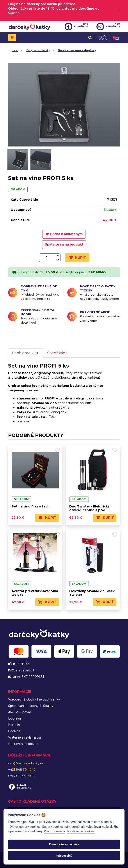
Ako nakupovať (20, 712)
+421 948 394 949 (22, 770)
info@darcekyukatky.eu (26, 763)
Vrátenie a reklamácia (24, 737)
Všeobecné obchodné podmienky (34, 699)
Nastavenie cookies (23, 744)
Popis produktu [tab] (26, 353)
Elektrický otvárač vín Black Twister (92, 593)
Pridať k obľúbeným (64, 234)
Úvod (15, 50)
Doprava (14, 718)
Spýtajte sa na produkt (64, 244)
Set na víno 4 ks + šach (31, 506)
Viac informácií (54, 831)
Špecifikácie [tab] (57, 353)
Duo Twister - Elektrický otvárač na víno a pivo (89, 508)
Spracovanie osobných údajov (31, 706)
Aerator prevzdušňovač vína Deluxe (35, 593)
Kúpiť (77, 258)
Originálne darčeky (38, 50)
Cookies (14, 731)
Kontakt (14, 725)
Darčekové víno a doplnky (77, 50)
